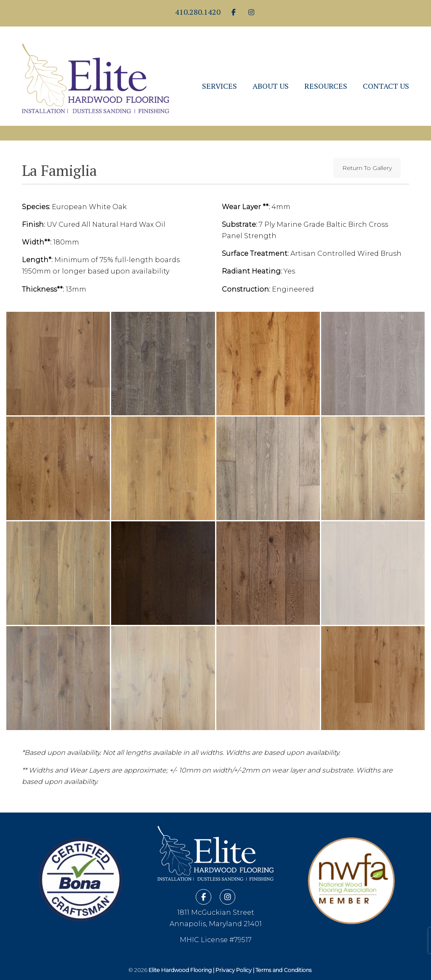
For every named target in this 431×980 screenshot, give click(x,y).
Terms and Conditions (283, 970)
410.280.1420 (198, 12)
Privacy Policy (234, 970)
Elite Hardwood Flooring (96, 71)
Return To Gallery (367, 168)
